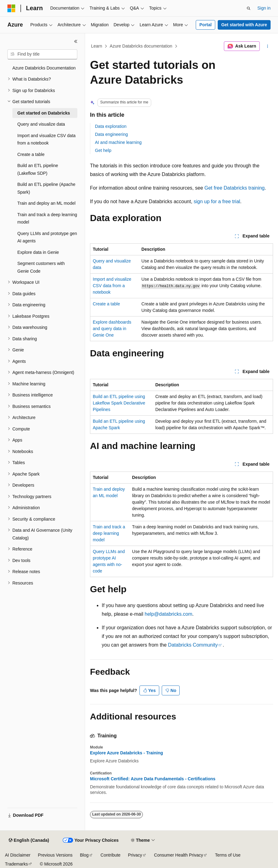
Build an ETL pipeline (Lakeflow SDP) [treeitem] (38, 169)
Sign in (264, 8)
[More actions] (268, 46)
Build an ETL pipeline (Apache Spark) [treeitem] (46, 188)
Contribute (111, 855)
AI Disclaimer (18, 855)
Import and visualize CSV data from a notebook (112, 286)
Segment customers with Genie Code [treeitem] (41, 267)
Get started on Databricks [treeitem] (44, 113)
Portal (206, 25)
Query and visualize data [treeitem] (41, 124)
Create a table (106, 304)
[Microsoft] (11, 8)
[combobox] (42, 54)
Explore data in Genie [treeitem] (38, 252)
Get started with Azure (244, 25)
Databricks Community (193, 645)
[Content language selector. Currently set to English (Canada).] (29, 841)
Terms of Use (228, 855)
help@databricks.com (169, 614)
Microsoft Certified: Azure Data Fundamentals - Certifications (153, 779)
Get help (103, 150)
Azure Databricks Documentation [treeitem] (44, 68)
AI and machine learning (118, 142)
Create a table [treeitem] (31, 154)
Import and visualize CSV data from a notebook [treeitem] (46, 139)
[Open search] (249, 8)
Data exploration (111, 126)
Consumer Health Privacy (179, 855)
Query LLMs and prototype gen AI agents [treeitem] (47, 237)
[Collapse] (76, 41)
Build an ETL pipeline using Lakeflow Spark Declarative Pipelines (119, 403)
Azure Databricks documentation (141, 46)
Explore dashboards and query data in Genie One (112, 329)
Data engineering (111, 134)
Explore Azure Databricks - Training (126, 753)
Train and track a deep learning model (109, 533)
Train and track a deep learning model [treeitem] (47, 218)
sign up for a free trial (217, 201)
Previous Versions (55, 855)
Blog (84, 855)
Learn (97, 46)
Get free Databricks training (235, 188)
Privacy (135, 855)
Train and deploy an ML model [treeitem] (46, 203)
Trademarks (16, 864)
